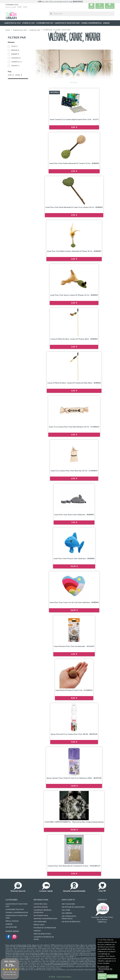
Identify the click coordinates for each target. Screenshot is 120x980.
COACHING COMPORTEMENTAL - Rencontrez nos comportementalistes (74, 822)
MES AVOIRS (66, 910)
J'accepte (112, 976)
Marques (9, 924)
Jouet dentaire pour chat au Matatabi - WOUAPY (74, 646)
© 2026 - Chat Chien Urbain (60, 977)
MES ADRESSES (67, 913)
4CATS (14, 46)
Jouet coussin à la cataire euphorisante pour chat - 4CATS (74, 119)
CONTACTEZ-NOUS (40, 904)
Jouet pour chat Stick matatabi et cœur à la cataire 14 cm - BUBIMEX (74, 207)
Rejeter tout (102, 976)
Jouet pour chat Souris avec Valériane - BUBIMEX (74, 515)
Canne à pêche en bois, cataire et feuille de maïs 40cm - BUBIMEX (74, 383)
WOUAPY (15, 66)
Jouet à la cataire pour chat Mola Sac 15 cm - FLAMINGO (74, 471)
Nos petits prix (11, 927)
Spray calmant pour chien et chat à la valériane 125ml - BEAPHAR (74, 778)
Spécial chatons (12, 921)
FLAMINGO (16, 58)
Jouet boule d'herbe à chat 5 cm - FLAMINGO (74, 690)
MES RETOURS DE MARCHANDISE (73, 907)
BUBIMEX (15, 54)
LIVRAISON (37, 931)
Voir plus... (74, 82)
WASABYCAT (16, 62)
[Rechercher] (82, 14)
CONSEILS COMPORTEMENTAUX (17, 913)
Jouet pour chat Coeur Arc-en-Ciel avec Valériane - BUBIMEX (74, 602)
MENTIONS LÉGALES (41, 907)
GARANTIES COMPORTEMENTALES (45, 919)
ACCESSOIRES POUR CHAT (15, 910)
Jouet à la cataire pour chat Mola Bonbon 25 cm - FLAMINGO (74, 427)
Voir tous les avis (10, 974)
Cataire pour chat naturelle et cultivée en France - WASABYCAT (74, 866)
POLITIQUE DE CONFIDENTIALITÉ (45, 928)
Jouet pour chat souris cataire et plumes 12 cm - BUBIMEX (74, 295)
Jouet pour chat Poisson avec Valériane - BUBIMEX (74, 559)
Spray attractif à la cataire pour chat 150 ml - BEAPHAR (74, 734)
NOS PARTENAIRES (40, 922)
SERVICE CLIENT (39, 925)
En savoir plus (103, 967)
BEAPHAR (15, 50)
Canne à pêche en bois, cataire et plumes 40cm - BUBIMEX (74, 339)
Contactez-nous (12, 5)
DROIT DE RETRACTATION (42, 934)
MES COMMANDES (68, 904)
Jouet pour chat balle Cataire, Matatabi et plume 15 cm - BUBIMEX (74, 251)
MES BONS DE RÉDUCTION (71, 922)
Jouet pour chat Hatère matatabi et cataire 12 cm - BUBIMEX (74, 163)
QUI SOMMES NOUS (41, 916)
